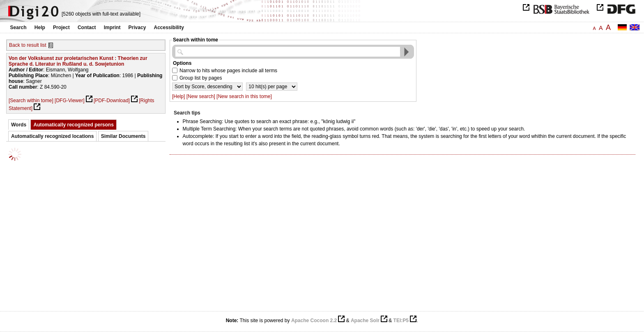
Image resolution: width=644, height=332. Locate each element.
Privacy (137, 27)
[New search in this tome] (244, 96)
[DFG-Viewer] (69, 101)
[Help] (178, 96)
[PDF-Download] (112, 101)
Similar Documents (123, 136)
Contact (87, 27)
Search (18, 27)
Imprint (112, 27)
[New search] (201, 96)
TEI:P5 (401, 321)
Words (19, 125)
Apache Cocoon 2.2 (314, 321)
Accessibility (169, 27)
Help (40, 27)
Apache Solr (365, 321)
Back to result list (28, 45)
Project (61, 27)
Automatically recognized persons (73, 125)
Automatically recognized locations (52, 136)
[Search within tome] (31, 101)
